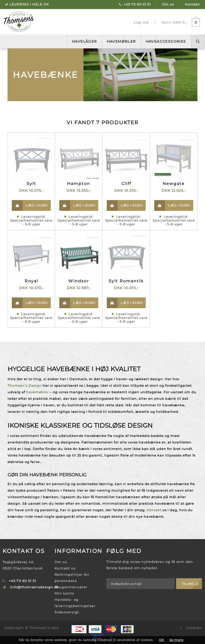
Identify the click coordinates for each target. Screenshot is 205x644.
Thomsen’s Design (25, 385)
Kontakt (192, 4)
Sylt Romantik (126, 281)
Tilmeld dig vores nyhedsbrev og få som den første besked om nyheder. (150, 565)
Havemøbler (121, 41)
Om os (168, 4)
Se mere (176, 640)
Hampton (79, 184)
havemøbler (37, 392)
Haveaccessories (166, 41)
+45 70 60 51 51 (137, 4)
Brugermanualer (71, 587)
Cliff (126, 184)
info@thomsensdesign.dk (35, 587)
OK (162, 640)
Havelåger (84, 41)
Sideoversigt (67, 612)
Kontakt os (65, 568)
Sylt (31, 184)
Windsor (79, 281)
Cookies (194, 628)
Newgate (174, 184)
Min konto (64, 593)
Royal (31, 281)
